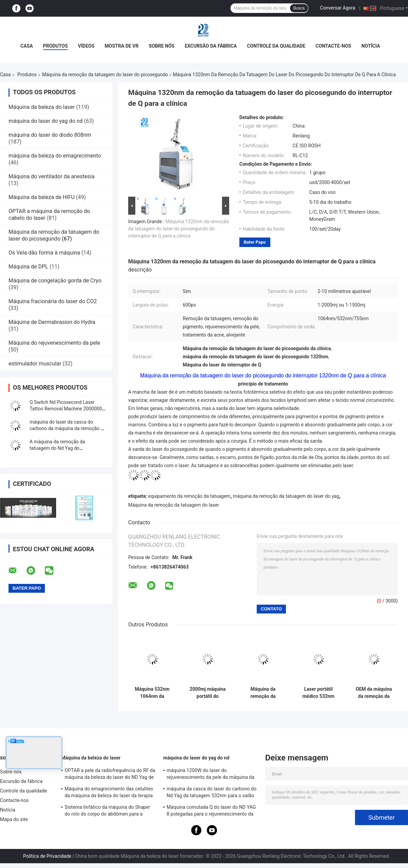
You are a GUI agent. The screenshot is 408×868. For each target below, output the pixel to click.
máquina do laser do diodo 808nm (50, 135)
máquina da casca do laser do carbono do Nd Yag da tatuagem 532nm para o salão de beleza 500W (211, 793)
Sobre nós (161, 46)
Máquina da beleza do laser (42, 107)
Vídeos (86, 46)
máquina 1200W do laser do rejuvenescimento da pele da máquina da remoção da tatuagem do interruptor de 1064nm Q (210, 775)
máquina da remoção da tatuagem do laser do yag (286, 496)
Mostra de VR (122, 46)
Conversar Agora (338, 8)
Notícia (371, 46)
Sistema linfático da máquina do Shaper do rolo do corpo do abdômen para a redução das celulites (107, 812)
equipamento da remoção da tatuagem (189, 496)
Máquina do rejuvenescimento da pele (54, 343)
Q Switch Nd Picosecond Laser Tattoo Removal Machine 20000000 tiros (67, 409)
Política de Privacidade (47, 856)
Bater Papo (255, 242)
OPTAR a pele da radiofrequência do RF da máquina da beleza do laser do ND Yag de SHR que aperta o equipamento (110, 775)
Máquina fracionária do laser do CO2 (53, 301)
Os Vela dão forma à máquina (44, 253)
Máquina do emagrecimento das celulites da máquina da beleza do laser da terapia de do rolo (109, 793)
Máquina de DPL (28, 267)
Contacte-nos (333, 46)
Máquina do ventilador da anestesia (52, 176)
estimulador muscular (35, 364)
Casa (27, 46)
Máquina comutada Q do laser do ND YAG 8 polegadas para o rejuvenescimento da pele (211, 812)
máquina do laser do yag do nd (46, 121)
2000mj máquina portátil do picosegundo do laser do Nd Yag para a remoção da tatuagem (207, 693)
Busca (299, 8)
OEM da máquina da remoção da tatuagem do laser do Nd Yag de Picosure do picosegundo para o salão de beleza (374, 693)
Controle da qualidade (276, 46)
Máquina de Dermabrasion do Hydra (52, 322)
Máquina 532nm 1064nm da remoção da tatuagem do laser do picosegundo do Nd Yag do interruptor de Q (152, 693)
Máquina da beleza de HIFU (42, 197)
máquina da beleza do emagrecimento (55, 156)
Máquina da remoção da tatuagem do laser (174, 505)
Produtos (56, 46)
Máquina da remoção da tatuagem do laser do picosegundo (105, 75)
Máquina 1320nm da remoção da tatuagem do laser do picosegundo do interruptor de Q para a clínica (179, 229)
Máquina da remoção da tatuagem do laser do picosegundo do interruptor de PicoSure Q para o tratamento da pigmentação (263, 693)
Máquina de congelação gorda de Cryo (55, 281)
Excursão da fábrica (211, 46)
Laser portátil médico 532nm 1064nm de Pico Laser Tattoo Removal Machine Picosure (318, 693)
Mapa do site (14, 819)
